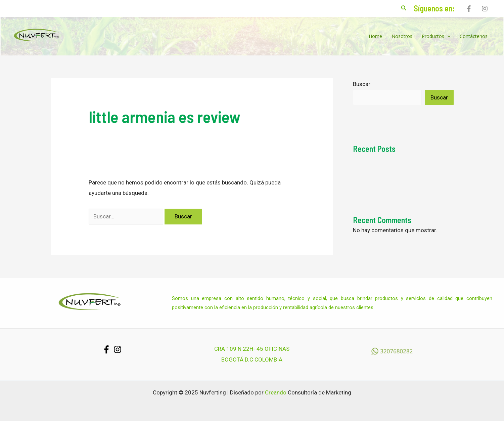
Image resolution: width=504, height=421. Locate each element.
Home (375, 36)
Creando (276, 392)
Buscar (362, 84)
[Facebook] (469, 9)
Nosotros (402, 36)
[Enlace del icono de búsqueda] (404, 9)
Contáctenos (474, 36)
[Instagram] (485, 9)
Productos (436, 36)
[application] (447, 36)
